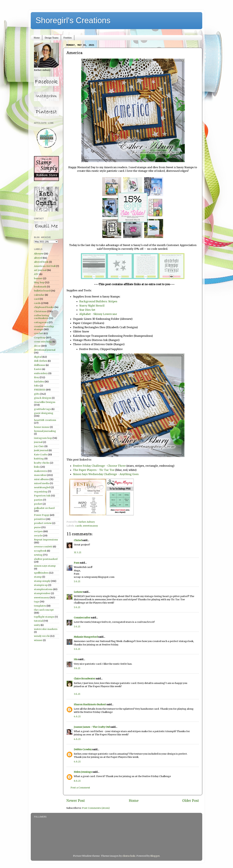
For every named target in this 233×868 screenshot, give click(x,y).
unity (37, 625)
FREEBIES (40, 390)
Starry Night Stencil (92, 306)
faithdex (39, 382)
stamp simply (42, 581)
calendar (39, 295)
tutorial (38, 621)
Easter (38, 369)
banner (38, 278)
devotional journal (45, 350)
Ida (76, 659)
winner (38, 640)
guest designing (44, 413)
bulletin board (42, 291)
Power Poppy (42, 515)
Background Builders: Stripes (98, 301)
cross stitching (43, 342)
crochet (39, 333)
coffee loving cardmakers (42, 317)
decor (37, 346)
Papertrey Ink (42, 496)
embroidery (41, 373)
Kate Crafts (41, 455)
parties (38, 500)
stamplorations (43, 589)
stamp (38, 577)
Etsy (36, 377)
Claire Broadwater (84, 679)
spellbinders (41, 573)
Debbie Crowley (83, 749)
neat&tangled (42, 487)
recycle (38, 536)
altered (38, 258)
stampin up (41, 585)
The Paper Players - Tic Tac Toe (94, 470)
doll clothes (41, 361)
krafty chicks (42, 463)
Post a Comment (80, 788)
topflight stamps (44, 617)
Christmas (40, 311)
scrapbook (40, 551)
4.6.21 (77, 716)
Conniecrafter (82, 618)
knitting (39, 459)
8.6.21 (77, 781)
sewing (38, 555)
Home (37, 38)
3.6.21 (77, 668)
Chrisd (78, 540)
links (37, 467)
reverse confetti (43, 547)
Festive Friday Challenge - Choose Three (99, 466)
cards (79, 526)
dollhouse (40, 365)
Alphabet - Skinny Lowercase (98, 314)
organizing (41, 492)
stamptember (42, 593)
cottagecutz (41, 322)
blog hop (39, 282)
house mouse (42, 427)
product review (43, 523)
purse (37, 527)
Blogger (155, 856)
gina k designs (43, 398)
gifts (37, 394)
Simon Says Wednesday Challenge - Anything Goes (106, 474)
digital (38, 357)
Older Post (191, 801)
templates (40, 606)
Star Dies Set (87, 310)
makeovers (41, 471)
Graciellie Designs (45, 402)
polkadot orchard (44, 508)
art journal (40, 270)
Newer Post (76, 801)
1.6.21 (77, 581)
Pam (77, 563)
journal (38, 442)
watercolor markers (46, 629)
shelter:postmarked (46, 559)
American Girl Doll (45, 266)
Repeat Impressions (46, 540)
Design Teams (52, 38)
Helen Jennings (83, 772)
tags (37, 602)
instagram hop (43, 438)
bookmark (40, 287)
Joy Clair (39, 446)
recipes (38, 531)
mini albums (41, 479)
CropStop (40, 338)
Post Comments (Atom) (96, 808)
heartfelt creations (45, 420)
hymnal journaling (45, 431)
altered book (41, 262)
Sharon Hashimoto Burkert (90, 704)
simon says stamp (45, 566)
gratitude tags (42, 409)
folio (37, 386)
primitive (40, 519)
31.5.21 (78, 552)
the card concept (44, 610)
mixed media (42, 483)
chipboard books (44, 307)
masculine (40, 475)
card (37, 299)
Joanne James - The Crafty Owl (92, 727)
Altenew (39, 254)
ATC (36, 274)
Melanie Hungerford (86, 637)
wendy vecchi (42, 636)
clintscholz (129, 856)
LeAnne (78, 592)
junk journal (41, 450)
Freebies (68, 38)
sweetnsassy (90, 526)
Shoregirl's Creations (73, 20)
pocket (38, 504)
